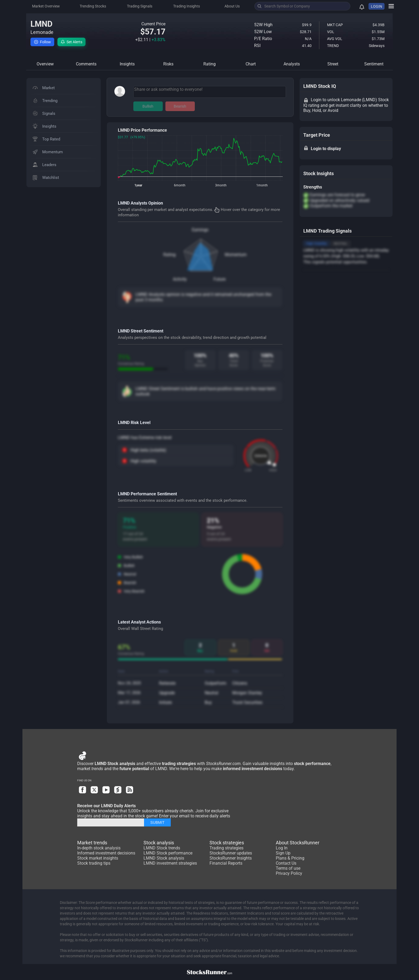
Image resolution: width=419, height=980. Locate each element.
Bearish (180, 106)
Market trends (92, 843)
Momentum (236, 255)
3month (221, 185)
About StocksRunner (298, 843)
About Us (232, 6)
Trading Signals (140, 6)
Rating (169, 255)
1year (138, 185)
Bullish (148, 106)
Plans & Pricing (290, 858)
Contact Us (286, 863)
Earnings (200, 230)
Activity (180, 279)
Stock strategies (227, 843)
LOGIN (377, 6)
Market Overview (46, 6)
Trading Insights (187, 6)
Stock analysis (159, 843)
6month (180, 185)
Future (220, 279)
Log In (282, 848)
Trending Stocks (93, 6)
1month (262, 185)
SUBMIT (158, 822)
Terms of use (288, 868)
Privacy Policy (289, 873)
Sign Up (283, 853)
